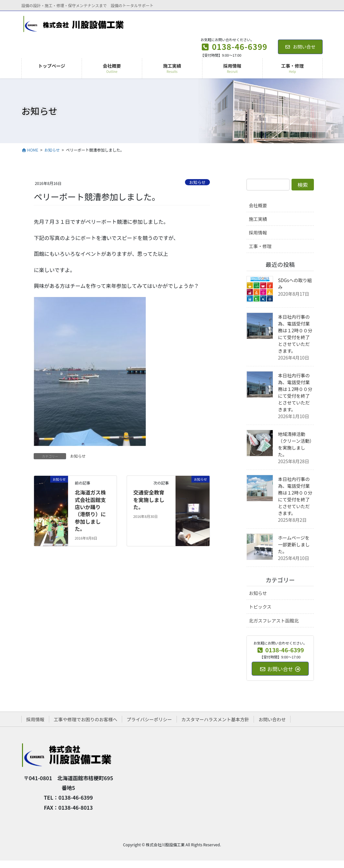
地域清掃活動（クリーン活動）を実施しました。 (295, 444)
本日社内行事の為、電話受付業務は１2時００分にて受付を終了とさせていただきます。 (295, 334)
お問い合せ (300, 47)
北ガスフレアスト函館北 (274, 621)
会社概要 (258, 205)
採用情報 (258, 233)
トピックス (260, 607)
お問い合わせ (272, 719)
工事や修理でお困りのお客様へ (86, 719)
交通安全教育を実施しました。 (149, 500)
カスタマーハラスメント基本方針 (215, 719)
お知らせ (197, 182)
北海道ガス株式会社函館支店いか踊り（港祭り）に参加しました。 (90, 510)
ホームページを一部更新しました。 (294, 544)
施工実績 (258, 219)
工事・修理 (260, 246)
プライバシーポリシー (149, 719)
